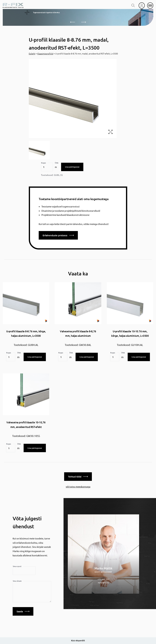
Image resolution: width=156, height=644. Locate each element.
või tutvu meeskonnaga (78, 485)
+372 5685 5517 (103, 578)
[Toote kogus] (47, 167)
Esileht (32, 54)
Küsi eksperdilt (78, 640)
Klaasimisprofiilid (45, 54)
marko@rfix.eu (103, 581)
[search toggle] (133, 5)
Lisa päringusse (72, 167)
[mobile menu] (150, 5)
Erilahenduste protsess (58, 235)
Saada (23, 610)
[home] (13, 5)
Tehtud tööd (78, 475)
